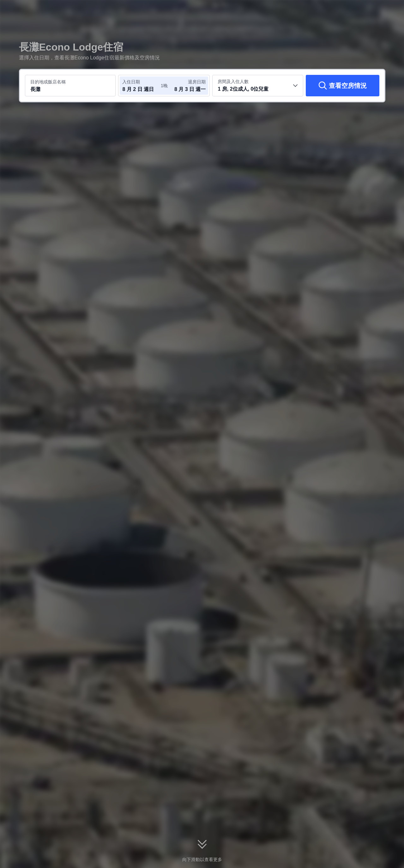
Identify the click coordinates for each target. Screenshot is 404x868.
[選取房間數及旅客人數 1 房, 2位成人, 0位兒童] (258, 86)
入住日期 (131, 82)
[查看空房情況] (342, 86)
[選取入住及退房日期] (141, 86)
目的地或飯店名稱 (48, 82)
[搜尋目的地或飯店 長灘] (70, 86)
